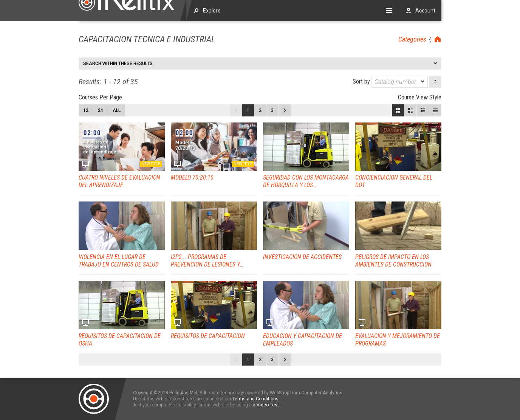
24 (101, 110)
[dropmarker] (423, 82)
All (117, 110)
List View (435, 110)
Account (425, 11)
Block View (398, 110)
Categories (412, 39)
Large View (410, 110)
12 (86, 110)
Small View (423, 110)
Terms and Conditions (255, 399)
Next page (285, 110)
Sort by (390, 82)
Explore (212, 11)
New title (151, 164)
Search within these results (118, 64)
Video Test (268, 405)
